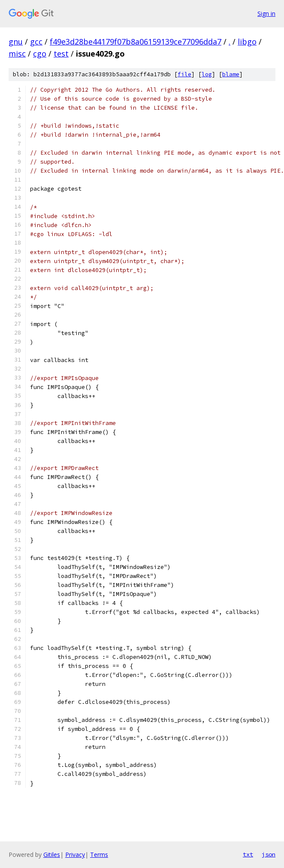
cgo (40, 54)
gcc (36, 42)
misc (17, 54)
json (269, 854)
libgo (247, 42)
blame (231, 74)
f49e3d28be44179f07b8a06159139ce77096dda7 (136, 42)
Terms (99, 855)
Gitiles (52, 855)
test (61, 54)
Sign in (266, 13)
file (184, 74)
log (207, 74)
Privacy (75, 855)
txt (248, 854)
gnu (16, 42)
